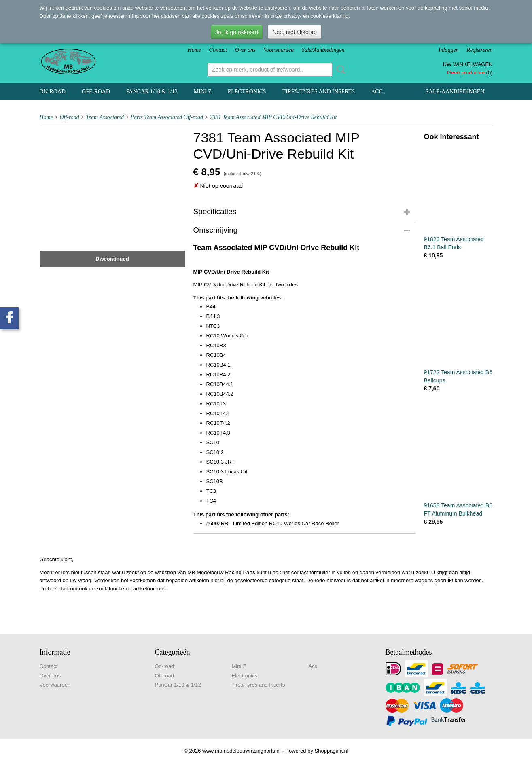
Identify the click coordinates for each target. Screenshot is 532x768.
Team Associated (105, 117)
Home (194, 50)
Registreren (479, 50)
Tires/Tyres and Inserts (319, 92)
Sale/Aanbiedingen (323, 50)
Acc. (377, 92)
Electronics (247, 92)
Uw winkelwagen (468, 64)
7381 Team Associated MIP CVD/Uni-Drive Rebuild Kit (273, 117)
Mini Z (203, 92)
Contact (218, 50)
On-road (53, 92)
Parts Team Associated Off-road (167, 117)
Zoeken (339, 70)
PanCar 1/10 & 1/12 (152, 92)
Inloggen (449, 50)
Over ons (245, 50)
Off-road (96, 92)
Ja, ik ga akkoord (237, 32)
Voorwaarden (279, 50)
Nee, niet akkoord (295, 32)
